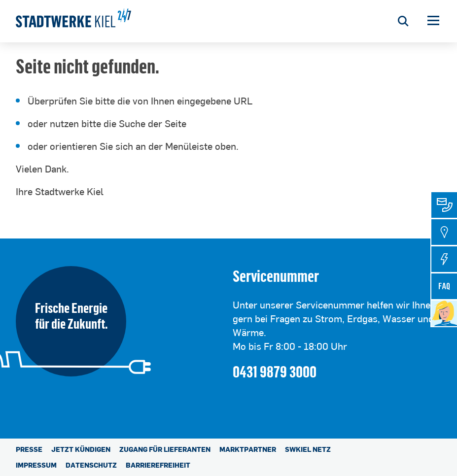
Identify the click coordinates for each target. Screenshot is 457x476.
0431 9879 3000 (275, 371)
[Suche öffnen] (403, 21)
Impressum (36, 465)
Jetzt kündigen (81, 449)
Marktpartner (248, 449)
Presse (29, 449)
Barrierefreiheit (158, 465)
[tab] (444, 205)
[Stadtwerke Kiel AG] (73, 21)
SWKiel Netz (308, 449)
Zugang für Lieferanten (165, 449)
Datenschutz (91, 465)
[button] (433, 21)
